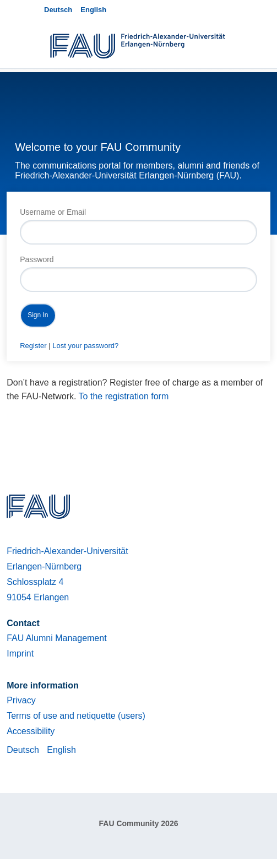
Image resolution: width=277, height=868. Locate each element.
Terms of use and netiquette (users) (76, 716)
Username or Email (53, 212)
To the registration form (124, 396)
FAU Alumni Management (56, 638)
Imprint (20, 653)
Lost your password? (85, 346)
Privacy (21, 700)
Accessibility (31, 731)
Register (33, 346)
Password (37, 259)
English (93, 10)
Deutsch (58, 10)
